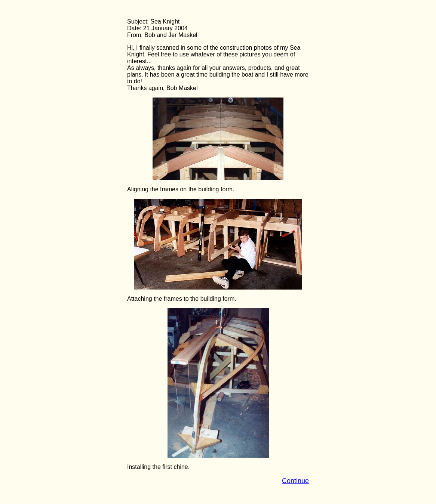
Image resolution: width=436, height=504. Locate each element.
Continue (295, 481)
